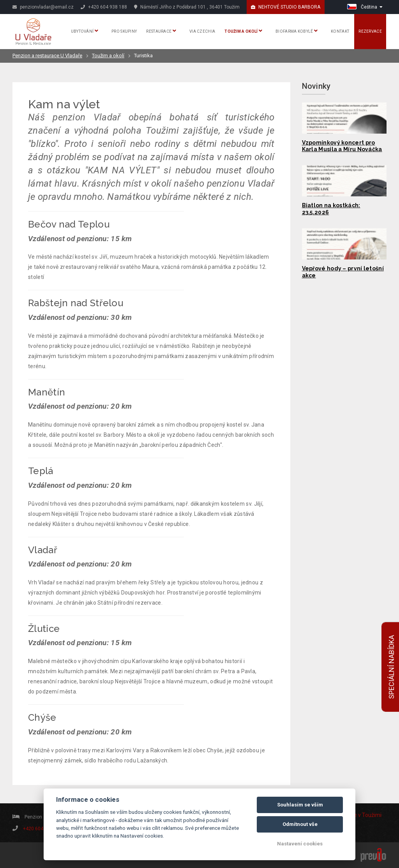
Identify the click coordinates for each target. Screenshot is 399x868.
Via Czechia (202, 31)
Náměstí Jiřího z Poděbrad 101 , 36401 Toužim (187, 7)
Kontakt (340, 31)
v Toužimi (370, 815)
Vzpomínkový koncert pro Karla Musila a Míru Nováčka (342, 146)
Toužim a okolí (243, 31)
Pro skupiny (124, 31)
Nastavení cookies (300, 844)
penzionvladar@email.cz (43, 7)
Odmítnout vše (300, 824)
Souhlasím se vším (300, 805)
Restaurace (161, 31)
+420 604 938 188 (104, 7)
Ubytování (85, 31)
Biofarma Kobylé (297, 31)
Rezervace (370, 31)
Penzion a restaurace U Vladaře (47, 56)
